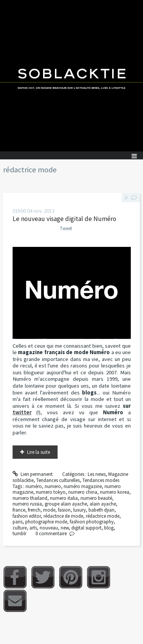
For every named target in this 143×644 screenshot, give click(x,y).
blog (109, 528)
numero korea (115, 492)
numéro (34, 486)
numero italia (64, 498)
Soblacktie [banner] (71, 76)
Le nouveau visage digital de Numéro (64, 219)
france (19, 510)
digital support (86, 528)
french (34, 510)
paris (18, 522)
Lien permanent (33, 474)
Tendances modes (101, 480)
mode (49, 510)
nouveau (49, 528)
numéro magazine (83, 486)
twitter (22, 412)
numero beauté (96, 498)
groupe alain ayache (66, 504)
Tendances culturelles (58, 480)
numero (53, 486)
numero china (83, 492)
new (65, 528)
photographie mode (46, 522)
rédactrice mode (103, 516)
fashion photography (92, 522)
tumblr (19, 533)
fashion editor (27, 516)
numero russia (27, 504)
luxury (80, 510)
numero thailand (30, 498)
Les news (97, 474)
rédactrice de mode (63, 516)
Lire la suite (39, 452)
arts (33, 528)
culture (20, 528)
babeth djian (101, 510)
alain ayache (103, 504)
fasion (64, 510)
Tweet (66, 228)
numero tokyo (51, 492)
